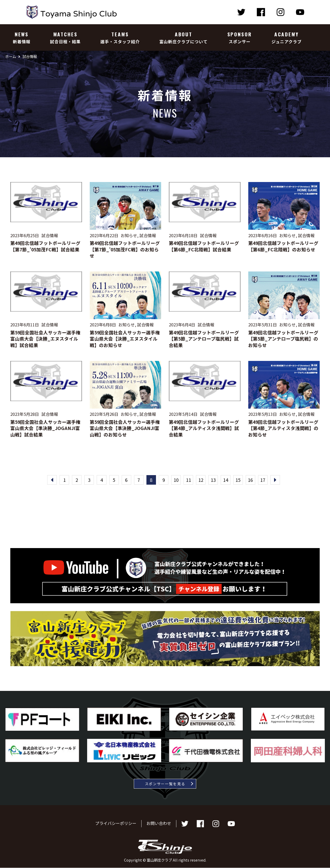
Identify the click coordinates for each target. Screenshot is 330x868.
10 (176, 480)
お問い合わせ (159, 823)
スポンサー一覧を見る (165, 784)
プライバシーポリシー (116, 823)
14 (227, 480)
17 (265, 480)
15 (240, 480)
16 (252, 480)
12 (202, 480)
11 (189, 480)
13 (214, 480)
